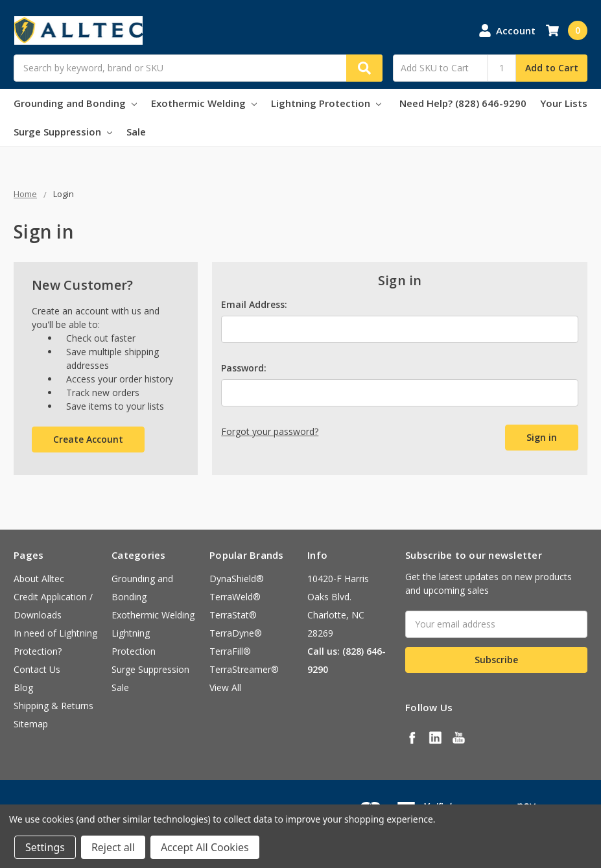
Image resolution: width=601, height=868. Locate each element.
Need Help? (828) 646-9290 (463, 103)
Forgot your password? (270, 431)
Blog (23, 687)
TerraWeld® (235, 597)
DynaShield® (237, 579)
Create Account (88, 439)
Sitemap (31, 724)
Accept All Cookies (205, 847)
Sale (136, 132)
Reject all (113, 847)
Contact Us (37, 669)
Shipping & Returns (53, 706)
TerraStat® (233, 615)
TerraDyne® (236, 633)
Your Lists (564, 103)
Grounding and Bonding (75, 103)
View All (225, 687)
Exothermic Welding (204, 103)
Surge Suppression (63, 132)
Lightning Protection (326, 103)
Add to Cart (552, 68)
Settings (45, 847)
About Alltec (39, 579)
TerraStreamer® (244, 669)
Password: (244, 368)
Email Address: (254, 304)
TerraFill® (230, 651)
